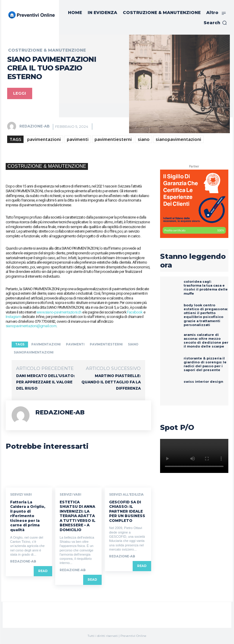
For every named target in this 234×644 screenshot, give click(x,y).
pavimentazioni (44, 139)
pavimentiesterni (113, 139)
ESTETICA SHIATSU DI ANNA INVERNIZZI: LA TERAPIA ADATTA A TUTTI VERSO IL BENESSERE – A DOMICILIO (78, 516)
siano (144, 139)
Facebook (135, 312)
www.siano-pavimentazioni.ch (59, 312)
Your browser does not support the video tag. (194, 456)
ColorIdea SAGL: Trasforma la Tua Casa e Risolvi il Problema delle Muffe (206, 288)
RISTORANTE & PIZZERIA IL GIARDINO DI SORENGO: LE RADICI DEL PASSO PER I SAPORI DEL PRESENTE (205, 364)
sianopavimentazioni (178, 139)
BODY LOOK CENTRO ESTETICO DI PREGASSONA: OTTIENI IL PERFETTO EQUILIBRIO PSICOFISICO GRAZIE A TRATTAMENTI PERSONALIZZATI (206, 315)
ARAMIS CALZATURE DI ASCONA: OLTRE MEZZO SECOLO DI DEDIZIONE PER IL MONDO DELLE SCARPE (206, 341)
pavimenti (78, 139)
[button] (215, 23)
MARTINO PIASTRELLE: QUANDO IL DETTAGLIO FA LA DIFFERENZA (111, 382)
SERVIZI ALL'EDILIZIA (126, 495)
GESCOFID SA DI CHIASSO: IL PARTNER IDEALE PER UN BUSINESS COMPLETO (127, 511)
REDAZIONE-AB (34, 126)
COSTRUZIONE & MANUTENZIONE (47, 50)
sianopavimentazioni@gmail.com (31, 326)
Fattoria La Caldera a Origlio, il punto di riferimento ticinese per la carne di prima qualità (28, 516)
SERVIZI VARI (21, 495)
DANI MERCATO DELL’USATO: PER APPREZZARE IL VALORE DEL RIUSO (45, 382)
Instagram (13, 317)
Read (43, 571)
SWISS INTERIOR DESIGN (203, 382)
